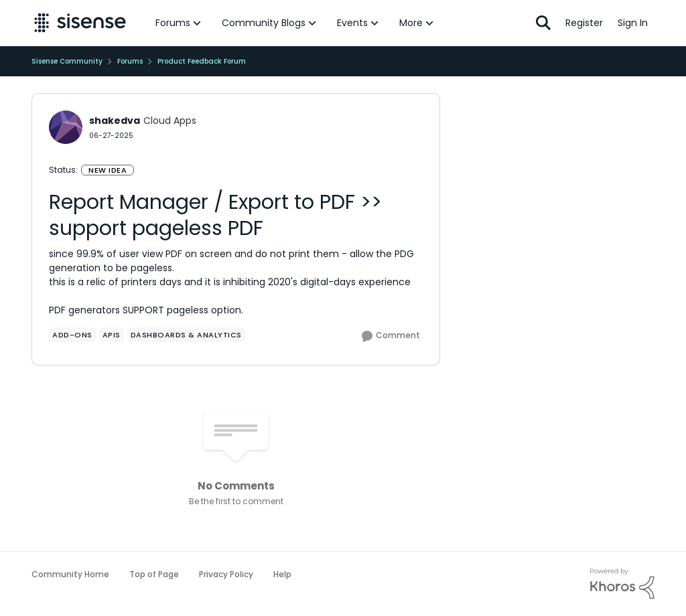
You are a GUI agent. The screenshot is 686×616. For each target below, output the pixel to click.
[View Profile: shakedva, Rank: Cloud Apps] (66, 127)
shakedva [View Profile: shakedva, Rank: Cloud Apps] (115, 121)
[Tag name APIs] (112, 335)
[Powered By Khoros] (622, 584)
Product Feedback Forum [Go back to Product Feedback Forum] (202, 61)
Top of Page (154, 574)
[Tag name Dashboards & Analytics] (186, 335)
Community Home (70, 574)
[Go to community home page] (80, 23)
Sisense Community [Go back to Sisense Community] (67, 61)
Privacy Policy (226, 574)
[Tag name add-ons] (72, 335)
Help (282, 574)
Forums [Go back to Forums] (130, 61)
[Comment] (391, 336)
